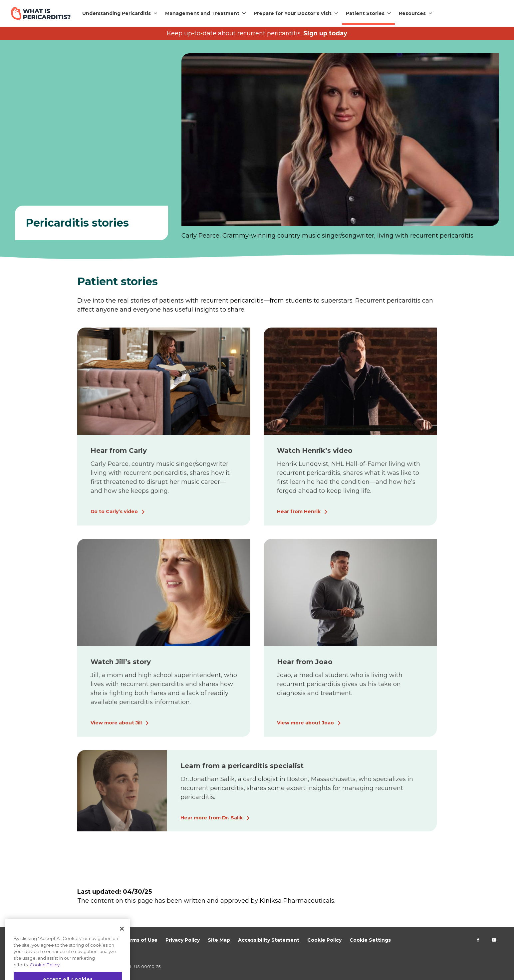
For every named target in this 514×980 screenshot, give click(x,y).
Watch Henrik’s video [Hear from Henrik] (315, 451)
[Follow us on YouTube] (494, 940)
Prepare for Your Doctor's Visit (293, 13)
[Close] (122, 938)
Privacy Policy (183, 940)
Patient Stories (365, 13)
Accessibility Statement (269, 940)
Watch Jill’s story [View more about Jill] (121, 662)
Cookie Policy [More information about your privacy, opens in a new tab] (45, 974)
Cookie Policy (324, 940)
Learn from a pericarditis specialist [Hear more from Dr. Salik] (242, 766)
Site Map (219, 940)
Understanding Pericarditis (117, 13)
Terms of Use (140, 940)
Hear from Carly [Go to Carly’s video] (119, 451)
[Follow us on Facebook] (478, 940)
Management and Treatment (202, 13)
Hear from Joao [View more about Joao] (305, 662)
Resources (412, 13)
